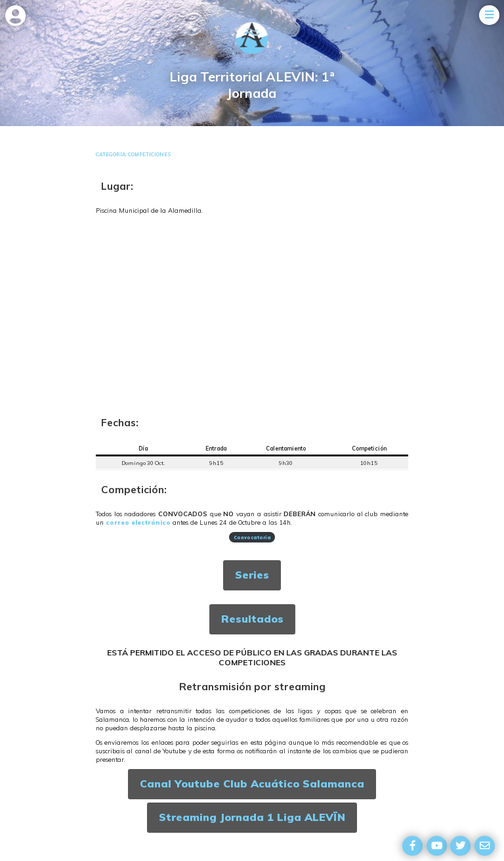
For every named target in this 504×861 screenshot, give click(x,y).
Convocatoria (252, 538)
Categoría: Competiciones (134, 154)
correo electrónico (138, 522)
